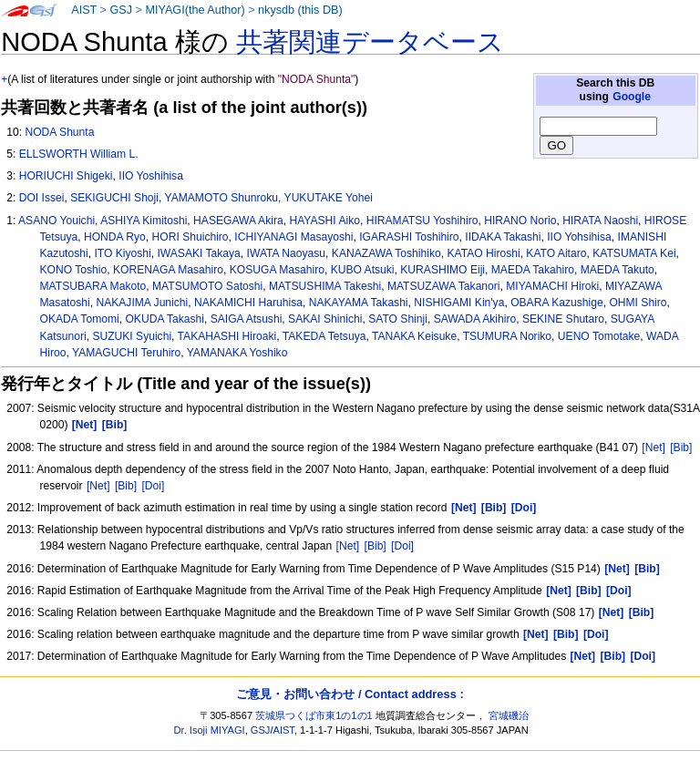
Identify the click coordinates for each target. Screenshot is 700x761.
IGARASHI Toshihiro (409, 237)
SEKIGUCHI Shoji (114, 198)
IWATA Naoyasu (286, 253)
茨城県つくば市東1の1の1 (314, 715)
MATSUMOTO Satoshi (207, 286)
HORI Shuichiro (190, 237)
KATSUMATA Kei (634, 253)
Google (632, 97)
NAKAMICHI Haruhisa (248, 303)
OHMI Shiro (638, 303)
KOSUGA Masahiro (277, 270)
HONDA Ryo (115, 237)
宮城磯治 (509, 715)
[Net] (654, 447)
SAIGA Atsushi (247, 319)
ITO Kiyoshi (122, 253)
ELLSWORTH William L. (79, 154)
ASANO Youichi (57, 221)
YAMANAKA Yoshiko (237, 353)
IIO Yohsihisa (579, 237)
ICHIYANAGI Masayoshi (293, 237)
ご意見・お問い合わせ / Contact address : (350, 694)
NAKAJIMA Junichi (142, 303)
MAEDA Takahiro (533, 270)
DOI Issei (42, 198)
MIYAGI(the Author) (195, 10)
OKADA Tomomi (80, 319)
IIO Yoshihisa (151, 176)
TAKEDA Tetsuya (324, 336)
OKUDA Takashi (165, 319)
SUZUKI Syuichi (132, 336)
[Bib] (681, 447)
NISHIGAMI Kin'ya (459, 303)
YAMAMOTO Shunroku (221, 198)
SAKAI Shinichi (325, 319)
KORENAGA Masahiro (168, 270)
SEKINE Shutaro (563, 319)
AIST (84, 10)
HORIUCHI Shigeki (66, 176)
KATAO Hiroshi (483, 253)
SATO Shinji (398, 319)
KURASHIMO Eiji (443, 270)
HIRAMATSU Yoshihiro (422, 221)
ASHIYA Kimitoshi (144, 221)
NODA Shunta (59, 132)
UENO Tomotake (599, 336)
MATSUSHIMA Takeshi (325, 286)
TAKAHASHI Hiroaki (227, 336)
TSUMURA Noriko (507, 336)
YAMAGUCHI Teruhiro (126, 353)
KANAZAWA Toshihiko (386, 253)
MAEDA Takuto (618, 270)
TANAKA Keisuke (414, 336)
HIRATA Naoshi (600, 221)
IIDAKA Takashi (503, 237)
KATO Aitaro (556, 253)
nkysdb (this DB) (300, 10)
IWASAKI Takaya (198, 253)
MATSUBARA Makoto (93, 286)
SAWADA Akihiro (475, 319)
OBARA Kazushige (557, 303)
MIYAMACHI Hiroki (552, 286)
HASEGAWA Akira (238, 221)
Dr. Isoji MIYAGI (210, 730)
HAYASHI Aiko (324, 221)
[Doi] (153, 486)
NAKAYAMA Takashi (359, 303)
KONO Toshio (74, 270)
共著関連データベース (370, 42)
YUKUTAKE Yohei (329, 198)
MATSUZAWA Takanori (444, 286)
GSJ (121, 10)
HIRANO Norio (520, 221)
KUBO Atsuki (363, 270)
